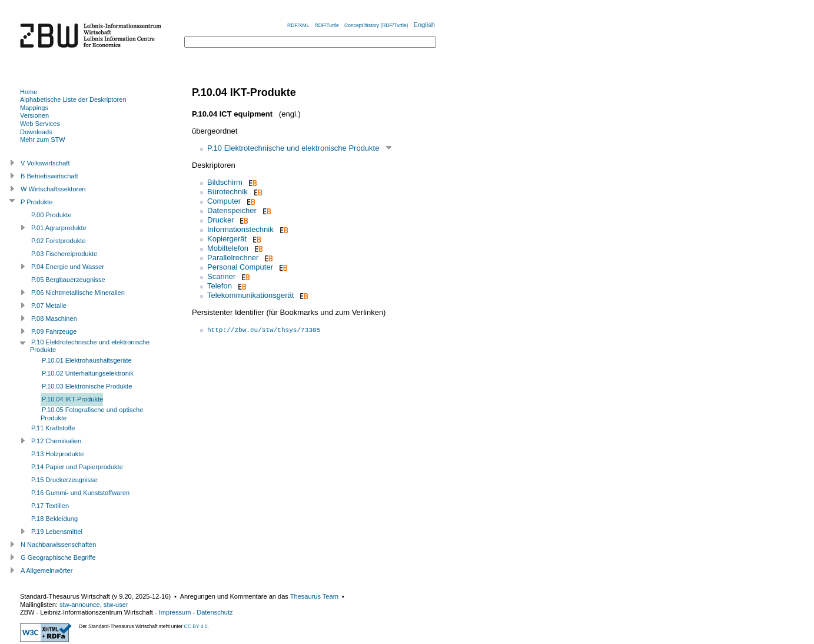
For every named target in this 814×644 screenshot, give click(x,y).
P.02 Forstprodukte (59, 241)
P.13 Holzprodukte (57, 454)
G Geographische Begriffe (58, 557)
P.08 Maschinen (54, 318)
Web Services (40, 124)
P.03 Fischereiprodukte (64, 254)
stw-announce (80, 605)
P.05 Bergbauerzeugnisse (68, 280)
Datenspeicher (232, 210)
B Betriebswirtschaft (49, 176)
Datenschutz (215, 612)
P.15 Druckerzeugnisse (64, 480)
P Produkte (36, 202)
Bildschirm (225, 182)
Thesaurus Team (314, 596)
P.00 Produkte (52, 215)
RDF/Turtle (327, 25)
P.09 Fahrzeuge (54, 331)
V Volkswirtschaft (45, 163)
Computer (224, 201)
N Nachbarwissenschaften (58, 545)
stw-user (116, 605)
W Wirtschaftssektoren (53, 189)
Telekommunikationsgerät (250, 295)
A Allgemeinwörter (46, 570)
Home (29, 92)
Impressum (175, 612)
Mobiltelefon (228, 248)
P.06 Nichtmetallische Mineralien (78, 293)
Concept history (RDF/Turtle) (376, 25)
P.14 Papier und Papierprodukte (77, 467)
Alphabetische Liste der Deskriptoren (73, 99)
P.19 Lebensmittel (57, 532)
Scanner (221, 276)
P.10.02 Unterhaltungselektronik (88, 373)
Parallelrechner (233, 258)
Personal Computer (240, 267)
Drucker (221, 220)
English (424, 25)
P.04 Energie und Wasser (68, 267)
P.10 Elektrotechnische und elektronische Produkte (293, 148)
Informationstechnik (240, 229)
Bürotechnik (227, 192)
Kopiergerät (227, 239)
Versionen (34, 115)
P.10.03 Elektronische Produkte (87, 386)
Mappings (34, 108)
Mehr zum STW (43, 140)
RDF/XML (298, 25)
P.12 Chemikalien (56, 441)
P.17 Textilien (50, 506)
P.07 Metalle (49, 306)
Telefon (220, 286)
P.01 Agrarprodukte (59, 228)
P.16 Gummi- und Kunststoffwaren (80, 493)
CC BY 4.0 (196, 626)
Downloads (36, 132)
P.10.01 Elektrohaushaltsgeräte (87, 360)
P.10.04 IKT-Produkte (72, 399)
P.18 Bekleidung (54, 519)
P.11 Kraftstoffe (53, 428)
